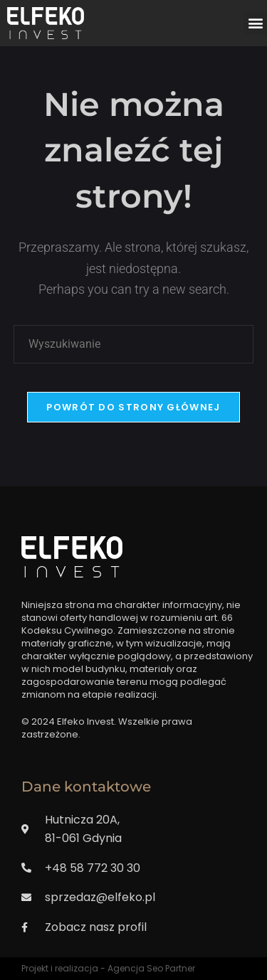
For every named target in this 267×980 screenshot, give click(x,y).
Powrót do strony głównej (133, 407)
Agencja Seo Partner (151, 968)
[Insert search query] (134, 344)
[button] (255, 23)
